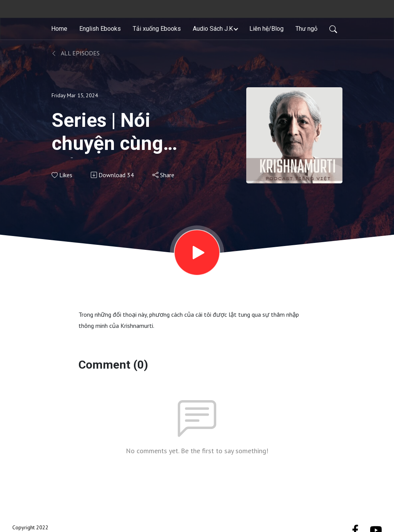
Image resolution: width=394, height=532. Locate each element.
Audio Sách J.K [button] (213, 29)
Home (59, 29)
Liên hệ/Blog (266, 29)
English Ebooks (100, 29)
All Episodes (76, 53)
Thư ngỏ (306, 29)
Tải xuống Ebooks (157, 29)
